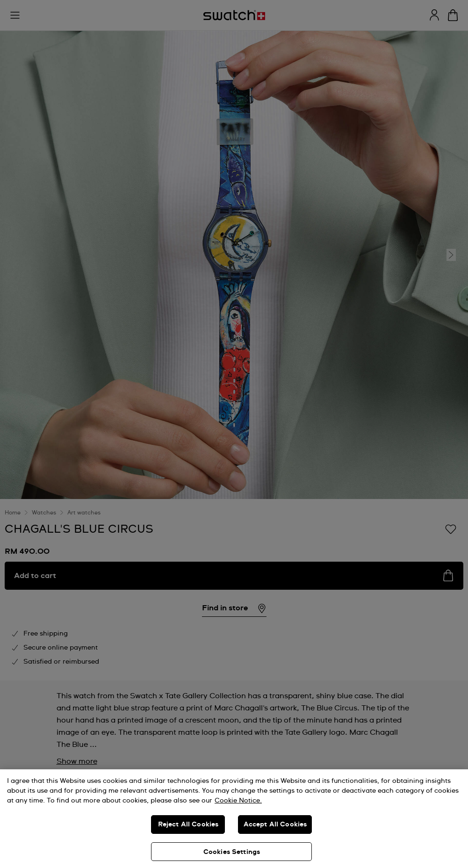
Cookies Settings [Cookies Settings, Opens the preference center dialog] (232, 852)
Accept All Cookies (275, 825)
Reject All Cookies (188, 825)
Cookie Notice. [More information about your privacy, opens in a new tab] (238, 801)
